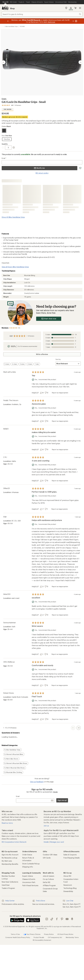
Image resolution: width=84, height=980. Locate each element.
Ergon (4, 99)
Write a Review (42, 354)
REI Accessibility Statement (42, 940)
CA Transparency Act (55, 937)
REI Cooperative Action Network (14, 842)
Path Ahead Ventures (30, 885)
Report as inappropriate (60, 393)
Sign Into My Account (10, 855)
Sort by (58, 359)
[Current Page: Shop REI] (5, 2)
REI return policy (42, 173)
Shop (12, 8)
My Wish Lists (7, 861)
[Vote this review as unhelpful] (47, 393)
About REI (67, 876)
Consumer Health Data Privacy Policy (18, 937)
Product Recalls (39, 937)
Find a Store (39, 901)
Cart (75, 8)
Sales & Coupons (70, 855)
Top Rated (8, 109)
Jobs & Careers (49, 876)
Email (4, 158)
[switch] (7, 364)
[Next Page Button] (79, 728)
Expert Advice (28, 876)
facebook (57, 919)
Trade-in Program (8, 888)
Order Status (27, 855)
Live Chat (68, 901)
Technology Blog (70, 888)
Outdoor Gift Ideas (50, 855)
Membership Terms (72, 937)
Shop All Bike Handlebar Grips (13, 217)
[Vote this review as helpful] (42, 393)
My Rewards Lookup (10, 858)
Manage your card (57, 842)
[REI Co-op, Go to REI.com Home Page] (5, 8)
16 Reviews (31, 336)
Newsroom (68, 885)
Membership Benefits (10, 864)
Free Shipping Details (72, 858)
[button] (42, 62)
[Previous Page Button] (73, 728)
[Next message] (73, 21)
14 (61, 335)
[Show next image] (80, 62)
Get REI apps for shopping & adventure (25, 916)
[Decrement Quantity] (3, 147)
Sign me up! (62, 800)
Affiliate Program (49, 885)
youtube (67, 919)
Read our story (7, 823)
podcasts (72, 919)
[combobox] (42, 14)
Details (55, 792)
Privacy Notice (49, 934)
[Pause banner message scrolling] (76, 21)
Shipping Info (28, 867)
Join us (46, 826)
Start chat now (49, 319)
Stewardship (68, 891)
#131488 (22, 26)
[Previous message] (8, 21)
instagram (47, 919)
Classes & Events (29, 879)
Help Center (8, 901)
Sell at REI (47, 882)
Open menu (80, 8)
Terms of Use (15, 934)
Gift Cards (47, 858)
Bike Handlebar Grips (12, 26)
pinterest (62, 919)
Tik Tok (52, 919)
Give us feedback (37, 782)
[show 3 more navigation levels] (2, 26)
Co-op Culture (48, 879)
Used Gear (6, 885)
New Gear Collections (10, 882)
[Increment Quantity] (14, 147)
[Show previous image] (4, 62)
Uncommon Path (29, 882)
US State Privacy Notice (65, 934)
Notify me (39, 168)
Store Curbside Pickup (31, 864)
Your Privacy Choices (32, 934)
